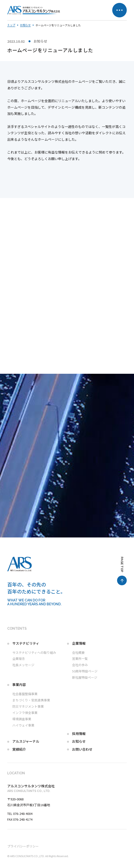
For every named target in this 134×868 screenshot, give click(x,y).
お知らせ (40, 41)
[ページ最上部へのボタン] (122, 571)
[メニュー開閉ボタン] (119, 10)
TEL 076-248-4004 (20, 814)
